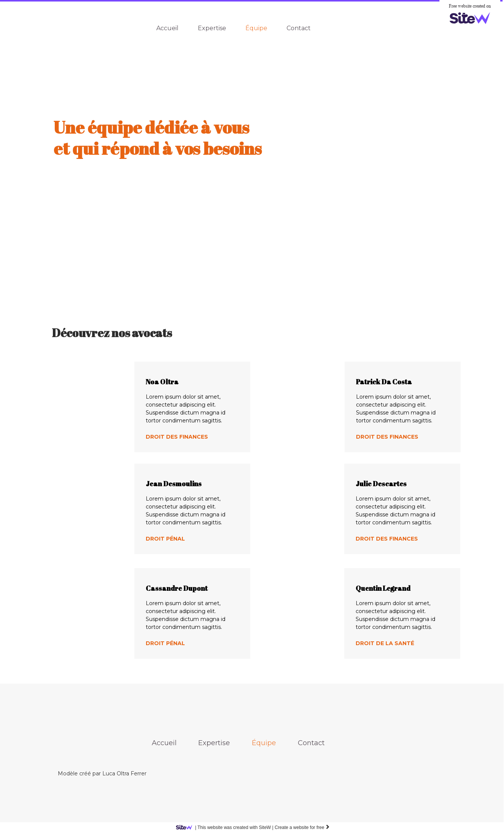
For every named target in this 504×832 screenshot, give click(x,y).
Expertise (212, 28)
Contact (299, 28)
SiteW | (226, 827)
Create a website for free (302, 827)
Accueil (167, 28)
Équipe (256, 28)
